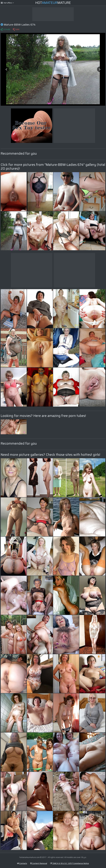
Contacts (22, 863)
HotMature (53, 3)
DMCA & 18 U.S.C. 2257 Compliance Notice (70, 863)
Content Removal (39, 863)
